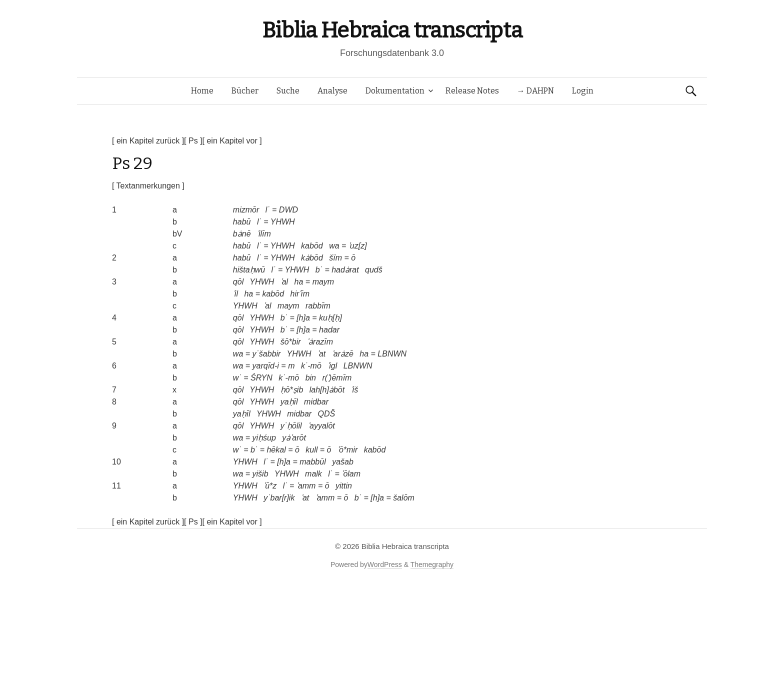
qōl (238, 282)
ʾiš (355, 390)
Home (202, 91)
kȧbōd (312, 258)
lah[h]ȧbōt (327, 390)
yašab (343, 462)
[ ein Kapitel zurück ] (148, 141)
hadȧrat (345, 270)
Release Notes (472, 91)
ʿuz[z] (358, 246)
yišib (260, 474)
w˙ (237, 378)
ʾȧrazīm (320, 342)
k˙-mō (311, 366)
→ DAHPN (535, 91)
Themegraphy (432, 564)
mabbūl (312, 462)
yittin (344, 486)
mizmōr (246, 210)
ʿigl (332, 366)
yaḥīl (289, 402)
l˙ (268, 210)
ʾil (235, 294)
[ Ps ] (193, 141)
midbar (316, 402)
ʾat (321, 354)
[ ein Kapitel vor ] (232, 141)
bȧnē (242, 234)
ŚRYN (261, 378)
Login (583, 91)
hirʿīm (300, 294)
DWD (288, 210)
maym (323, 282)
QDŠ (327, 414)
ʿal (284, 282)
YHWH (283, 222)
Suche (288, 91)
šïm (335, 258)
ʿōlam (351, 474)
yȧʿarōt (294, 438)
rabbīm (318, 306)
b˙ (319, 270)
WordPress (385, 564)
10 (116, 462)
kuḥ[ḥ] (330, 318)
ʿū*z (270, 486)
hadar (329, 330)
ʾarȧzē (343, 354)
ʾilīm (264, 234)
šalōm (404, 498)
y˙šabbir (267, 354)
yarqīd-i (266, 366)
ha (299, 282)
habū (242, 222)
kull (311, 450)
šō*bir (291, 342)
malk (313, 474)
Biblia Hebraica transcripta (392, 30)
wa (334, 246)
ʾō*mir (347, 450)
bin (311, 378)
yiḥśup (264, 438)
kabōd (312, 246)
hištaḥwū (249, 270)
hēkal (276, 450)
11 (116, 486)
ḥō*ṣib (292, 390)
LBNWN (392, 354)
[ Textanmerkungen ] (148, 186)
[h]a (303, 318)
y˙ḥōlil (291, 426)
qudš (374, 270)
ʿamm (306, 486)
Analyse (332, 91)
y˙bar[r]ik (279, 498)
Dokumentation (395, 91)
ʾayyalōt (321, 426)
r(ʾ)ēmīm (337, 378)
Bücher (245, 91)
